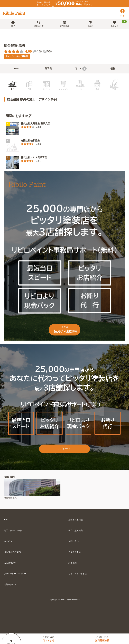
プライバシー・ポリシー (15, 574)
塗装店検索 (39, 24)
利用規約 (72, 563)
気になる (119, 23)
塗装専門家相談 (76, 520)
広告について (10, 563)
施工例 (90, 24)
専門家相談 (65, 24)
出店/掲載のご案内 (12, 552)
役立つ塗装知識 (76, 531)
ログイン (8, 541)
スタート (64, 449)
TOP (13, 24)
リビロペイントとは (78, 574)
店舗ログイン (10, 584)
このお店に (48, 639)
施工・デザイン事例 (13, 531)
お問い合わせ (75, 541)
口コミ (81, 69)
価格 (113, 69)
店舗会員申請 (75, 552)
